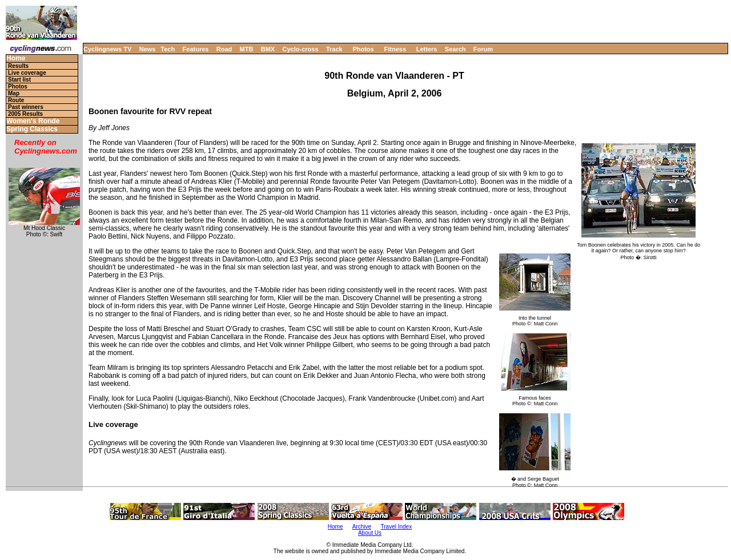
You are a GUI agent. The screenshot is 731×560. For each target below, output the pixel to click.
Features (196, 49)
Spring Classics (32, 129)
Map (14, 93)
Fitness (395, 49)
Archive (362, 527)
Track (334, 49)
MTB (247, 49)
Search (455, 49)
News (148, 49)
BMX (268, 49)
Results (18, 66)
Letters (427, 49)
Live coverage (27, 73)
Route (16, 100)
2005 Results (25, 114)
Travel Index (397, 527)
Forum (483, 49)
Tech (168, 49)
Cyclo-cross (301, 49)
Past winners (26, 107)
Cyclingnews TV (107, 49)
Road (224, 49)
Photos (363, 49)
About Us (370, 533)
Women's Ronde (33, 121)
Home (16, 59)
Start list (19, 80)
